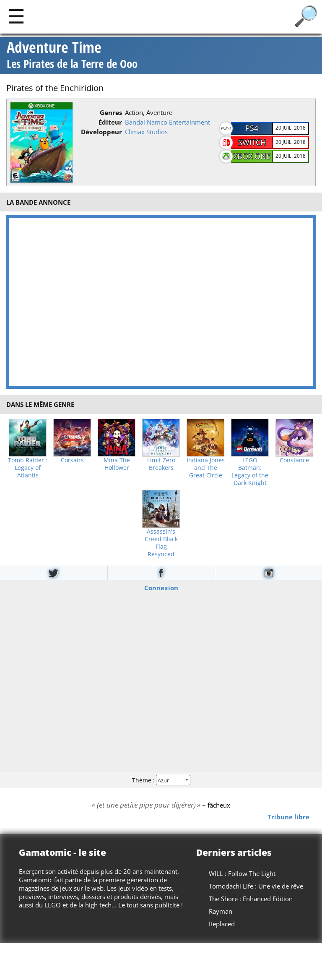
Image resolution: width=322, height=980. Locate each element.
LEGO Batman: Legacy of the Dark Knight (250, 472)
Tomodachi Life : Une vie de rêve (256, 886)
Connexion (161, 588)
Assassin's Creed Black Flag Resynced (161, 543)
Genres (111, 112)
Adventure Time (72, 56)
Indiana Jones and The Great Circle (206, 468)
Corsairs (72, 460)
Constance (294, 460)
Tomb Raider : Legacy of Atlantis (28, 468)
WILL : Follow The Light (242, 873)
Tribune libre (288, 817)
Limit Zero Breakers (161, 464)
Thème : (161, 780)
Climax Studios (146, 132)
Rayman (221, 911)
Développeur (101, 132)
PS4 (252, 128)
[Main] (16, 16)
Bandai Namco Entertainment (167, 122)
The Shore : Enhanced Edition (251, 899)
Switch (252, 142)
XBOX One (252, 156)
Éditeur (110, 122)
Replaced (222, 924)
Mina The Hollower (117, 464)
